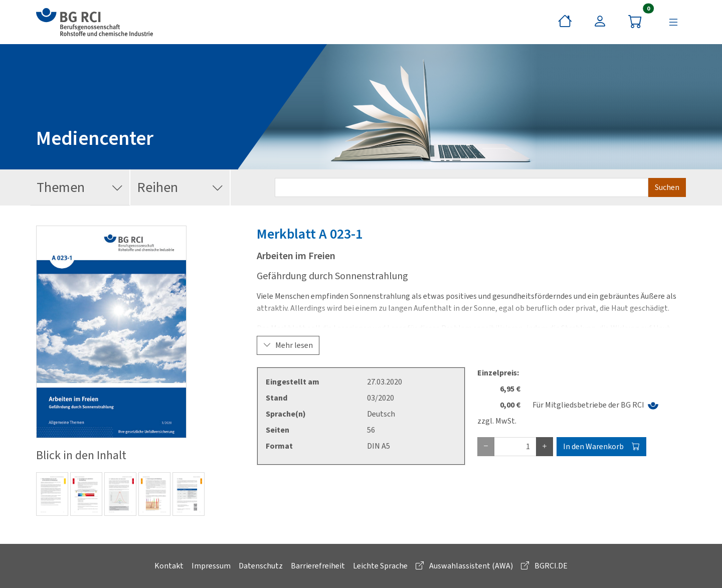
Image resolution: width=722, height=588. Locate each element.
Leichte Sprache (380, 566)
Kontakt (169, 566)
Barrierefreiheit (318, 566)
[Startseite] (565, 22)
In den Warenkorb (601, 446)
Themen (80, 188)
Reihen (180, 188)
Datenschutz (261, 566)
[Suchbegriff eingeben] (462, 187)
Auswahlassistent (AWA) (464, 566)
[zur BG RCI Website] (95, 22)
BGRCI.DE (544, 566)
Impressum (211, 566)
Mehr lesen (288, 345)
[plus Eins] (545, 447)
